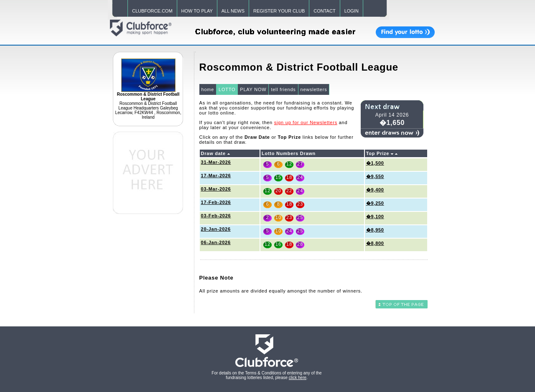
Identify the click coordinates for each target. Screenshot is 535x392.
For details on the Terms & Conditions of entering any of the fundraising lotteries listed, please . (266, 375)
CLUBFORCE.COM (152, 11)
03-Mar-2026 (216, 189)
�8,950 (375, 230)
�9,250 (375, 203)
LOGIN (352, 11)
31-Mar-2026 (216, 162)
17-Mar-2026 (216, 176)
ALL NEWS (233, 11)
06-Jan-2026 (216, 242)
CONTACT (324, 11)
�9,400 (375, 190)
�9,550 (375, 176)
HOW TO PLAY (197, 11)
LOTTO (227, 89)
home (208, 89)
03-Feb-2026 (216, 216)
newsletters (314, 89)
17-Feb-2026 (216, 202)
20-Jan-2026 (216, 229)
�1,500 (375, 163)
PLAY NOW (253, 89)
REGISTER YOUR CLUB (279, 11)
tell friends (283, 89)
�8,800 (375, 243)
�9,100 (375, 216)
